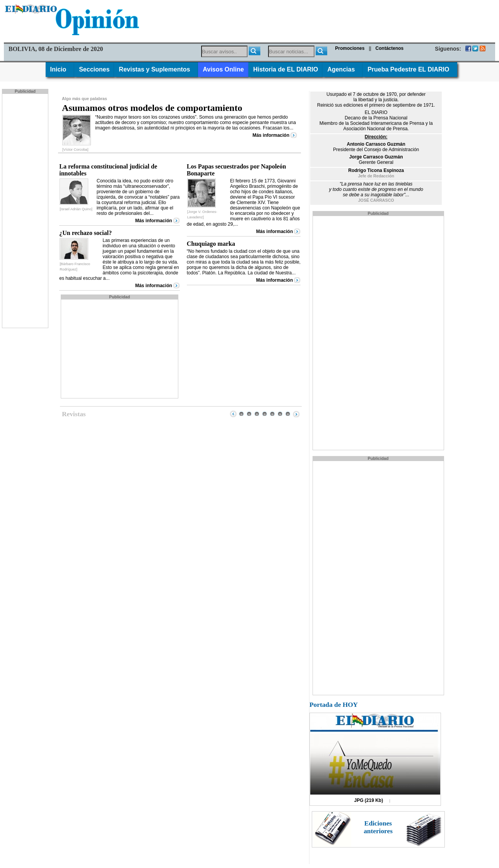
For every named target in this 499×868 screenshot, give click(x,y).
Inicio (60, 69)
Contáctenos (390, 48)
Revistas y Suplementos (156, 69)
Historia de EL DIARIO (285, 69)
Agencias (343, 69)
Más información (271, 135)
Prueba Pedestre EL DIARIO (410, 69)
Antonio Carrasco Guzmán (376, 144)
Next (296, 414)
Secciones (94, 69)
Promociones (350, 48)
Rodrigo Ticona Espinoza (376, 170)
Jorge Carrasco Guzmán (376, 157)
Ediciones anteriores (378, 827)
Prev (233, 414)
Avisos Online (223, 69)
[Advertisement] (26, 210)
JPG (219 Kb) (369, 800)
